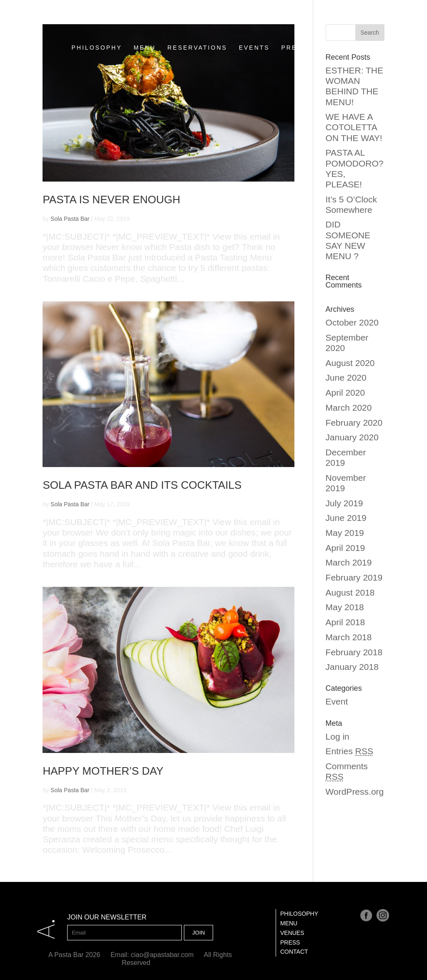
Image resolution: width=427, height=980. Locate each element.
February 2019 (354, 577)
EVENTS (254, 34)
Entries (349, 751)
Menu (289, 923)
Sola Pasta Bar (70, 219)
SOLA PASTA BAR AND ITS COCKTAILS (142, 485)
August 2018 (350, 592)
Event (337, 701)
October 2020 (352, 322)
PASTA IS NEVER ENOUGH (111, 200)
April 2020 (345, 393)
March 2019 (349, 562)
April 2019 (345, 548)
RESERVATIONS (197, 34)
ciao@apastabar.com (162, 955)
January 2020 (352, 437)
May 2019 (345, 533)
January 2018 (352, 667)
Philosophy (299, 914)
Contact (294, 952)
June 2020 (346, 378)
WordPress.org (355, 792)
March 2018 (349, 637)
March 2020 (349, 408)
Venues (292, 933)
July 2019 (344, 503)
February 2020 (354, 423)
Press (290, 942)
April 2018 (345, 622)
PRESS (294, 34)
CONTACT (337, 34)
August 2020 (350, 363)
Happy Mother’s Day (103, 771)
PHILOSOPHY (97, 34)
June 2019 (346, 518)
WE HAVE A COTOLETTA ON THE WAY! (354, 127)
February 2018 (354, 652)
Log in (338, 736)
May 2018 (345, 607)
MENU (144, 34)
